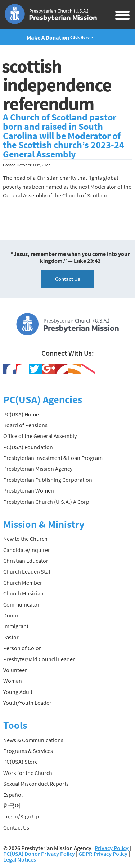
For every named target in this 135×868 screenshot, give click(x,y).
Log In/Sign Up (21, 816)
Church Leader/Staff (28, 571)
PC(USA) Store (21, 762)
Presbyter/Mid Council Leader (39, 659)
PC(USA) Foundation (28, 447)
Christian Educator (26, 561)
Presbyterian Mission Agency (38, 469)
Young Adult (18, 692)
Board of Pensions (25, 425)
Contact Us (67, 279)
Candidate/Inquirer (27, 550)
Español (13, 795)
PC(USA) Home (21, 414)
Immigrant (16, 626)
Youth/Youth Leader (27, 703)
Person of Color (22, 648)
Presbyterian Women (29, 490)
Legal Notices (20, 859)
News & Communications (33, 740)
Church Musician (23, 593)
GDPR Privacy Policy (103, 854)
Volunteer (15, 670)
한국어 (12, 805)
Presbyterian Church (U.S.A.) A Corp (46, 502)
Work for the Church (28, 773)
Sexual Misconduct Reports (36, 784)
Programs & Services (28, 751)
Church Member (23, 583)
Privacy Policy (112, 848)
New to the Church (25, 539)
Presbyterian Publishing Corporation (48, 480)
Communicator (21, 604)
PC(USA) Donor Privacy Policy (39, 854)
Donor (11, 615)
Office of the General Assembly (40, 436)
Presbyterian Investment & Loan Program (53, 458)
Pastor (11, 637)
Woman (13, 681)
